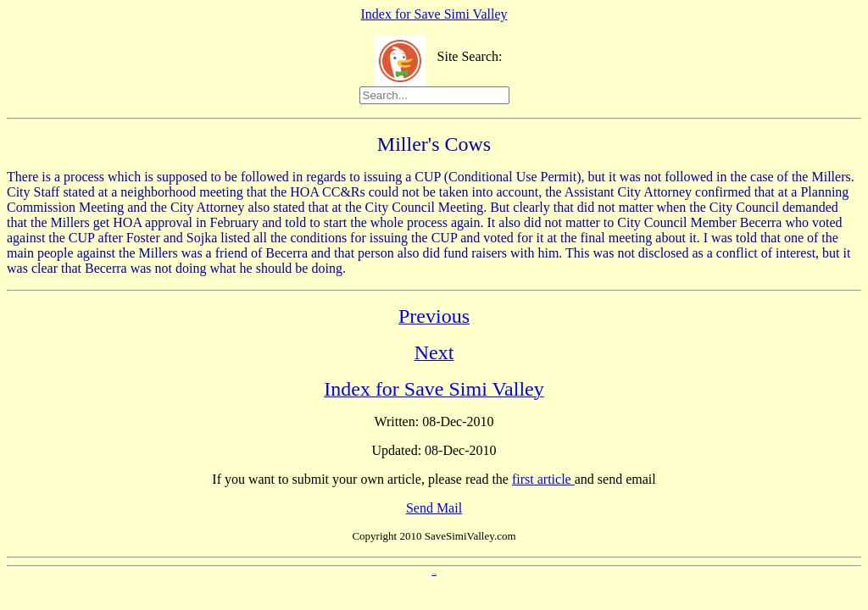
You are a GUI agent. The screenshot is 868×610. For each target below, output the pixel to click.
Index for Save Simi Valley (434, 14)
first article (543, 479)
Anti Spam (434, 574)
